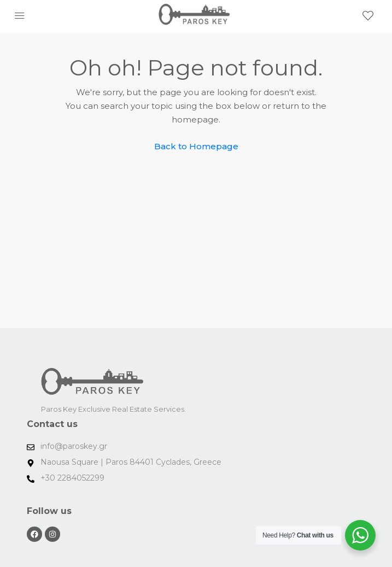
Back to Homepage (196, 146)
